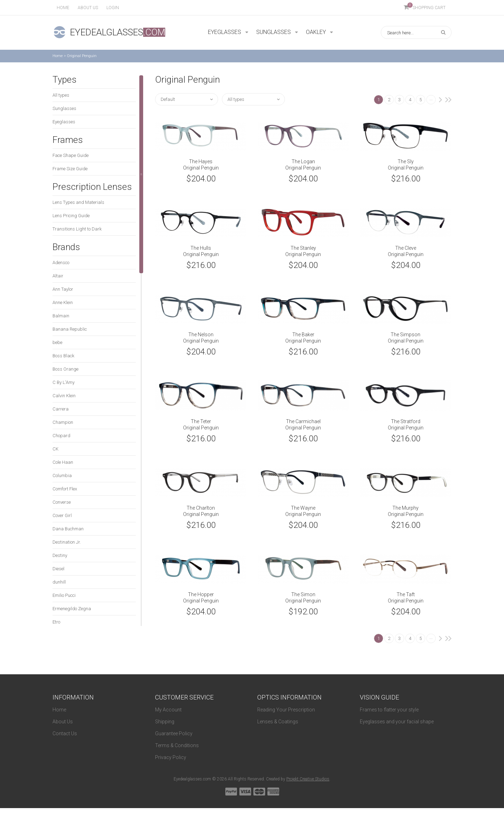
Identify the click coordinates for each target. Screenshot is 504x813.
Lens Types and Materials (78, 202)
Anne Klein (63, 302)
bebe (57, 342)
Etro (56, 622)
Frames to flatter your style (389, 710)
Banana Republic (70, 329)
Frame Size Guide (70, 169)
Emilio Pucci (64, 595)
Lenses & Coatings (278, 722)
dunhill (59, 582)
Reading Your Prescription (286, 710)
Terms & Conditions (177, 745)
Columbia (62, 476)
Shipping (165, 722)
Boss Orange (65, 369)
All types (61, 95)
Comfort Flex (65, 489)
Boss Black (63, 356)
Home (63, 8)
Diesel (58, 569)
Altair (58, 276)
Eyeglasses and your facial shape (397, 722)
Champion (63, 422)
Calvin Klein (64, 396)
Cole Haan (63, 462)
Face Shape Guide (71, 155)
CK (55, 449)
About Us (63, 722)
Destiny (60, 555)
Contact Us (65, 733)
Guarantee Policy (174, 733)
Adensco (61, 263)
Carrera (61, 409)
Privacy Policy (171, 757)
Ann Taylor (63, 289)
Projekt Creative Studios (308, 779)
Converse (62, 502)
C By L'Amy (64, 382)
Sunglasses (64, 108)
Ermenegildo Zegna (72, 609)
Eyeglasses (64, 122)
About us (88, 8)
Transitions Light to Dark (77, 229)
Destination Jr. (67, 542)
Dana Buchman (68, 529)
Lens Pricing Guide (71, 216)
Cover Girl (62, 515)
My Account (168, 710)
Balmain (61, 316)
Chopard (61, 436)
